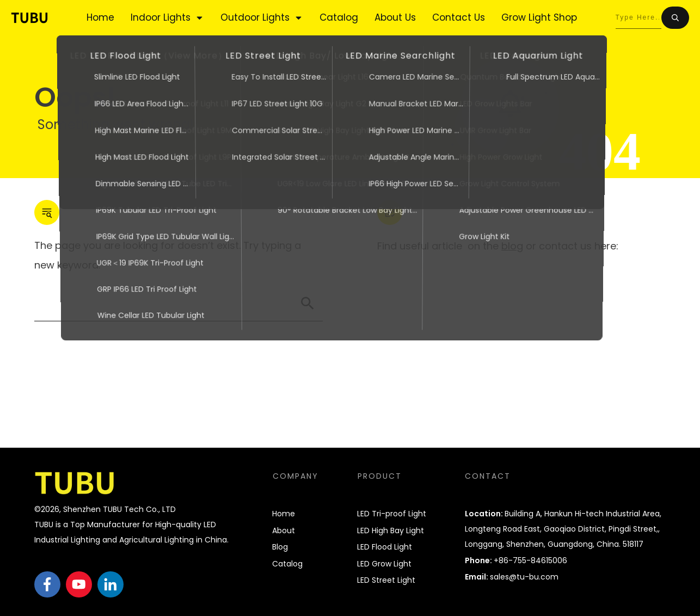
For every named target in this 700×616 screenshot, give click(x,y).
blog (512, 246)
